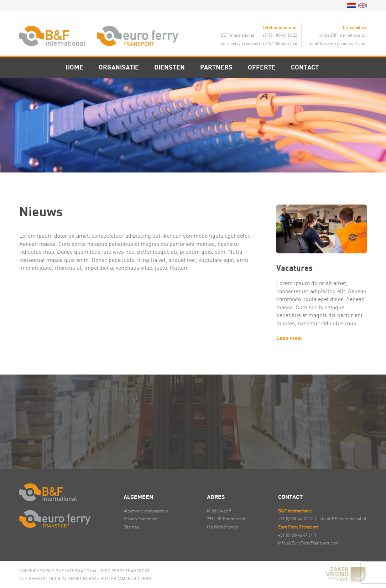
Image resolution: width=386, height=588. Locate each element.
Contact (305, 67)
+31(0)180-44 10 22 (295, 519)
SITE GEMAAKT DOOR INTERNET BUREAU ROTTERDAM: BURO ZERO (85, 578)
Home (74, 67)
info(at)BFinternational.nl (343, 35)
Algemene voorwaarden (146, 511)
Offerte (262, 67)
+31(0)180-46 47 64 (295, 535)
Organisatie (119, 67)
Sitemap (131, 527)
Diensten (169, 67)
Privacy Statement (141, 519)
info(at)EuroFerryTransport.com (337, 43)
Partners (216, 67)
